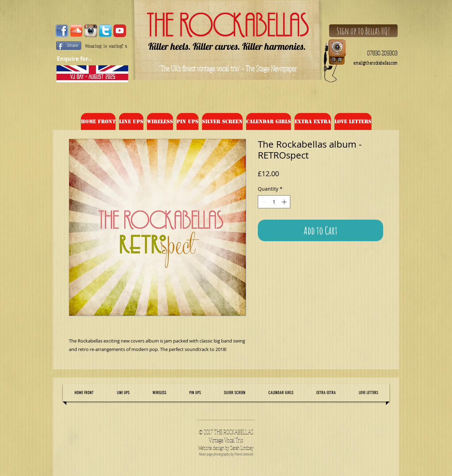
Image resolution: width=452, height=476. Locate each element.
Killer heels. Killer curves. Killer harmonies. (227, 46)
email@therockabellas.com (376, 63)
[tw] (105, 31)
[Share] (69, 46)
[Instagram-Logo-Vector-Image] (91, 31)
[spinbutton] (274, 202)
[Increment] (285, 202)
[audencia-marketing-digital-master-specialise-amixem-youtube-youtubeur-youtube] (120, 31)
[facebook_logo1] (62, 31)
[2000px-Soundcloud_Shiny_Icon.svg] (76, 31)
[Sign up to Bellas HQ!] (363, 31)
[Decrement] (263, 202)
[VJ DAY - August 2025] (93, 77)
